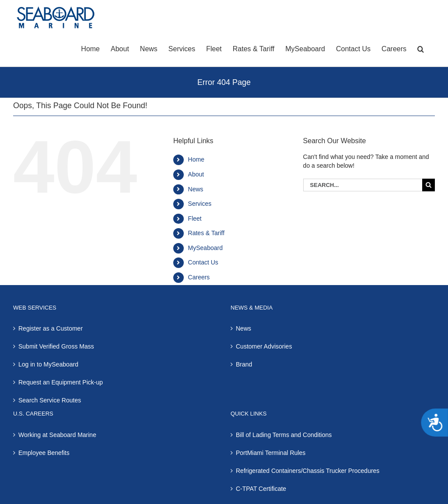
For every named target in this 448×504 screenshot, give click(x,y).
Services (200, 204)
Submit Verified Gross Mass (56, 346)
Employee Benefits (44, 453)
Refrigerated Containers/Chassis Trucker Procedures (308, 471)
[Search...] (363, 185)
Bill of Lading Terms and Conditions (284, 435)
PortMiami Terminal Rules (271, 453)
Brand (244, 364)
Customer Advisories (264, 346)
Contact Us (203, 262)
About (196, 174)
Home (196, 159)
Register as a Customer (51, 328)
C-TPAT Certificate (261, 489)
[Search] (429, 185)
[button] (421, 48)
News (196, 189)
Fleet (195, 219)
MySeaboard (205, 248)
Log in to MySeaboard (48, 364)
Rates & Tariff (206, 233)
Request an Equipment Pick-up (61, 382)
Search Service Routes (50, 400)
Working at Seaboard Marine (57, 435)
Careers (199, 277)
